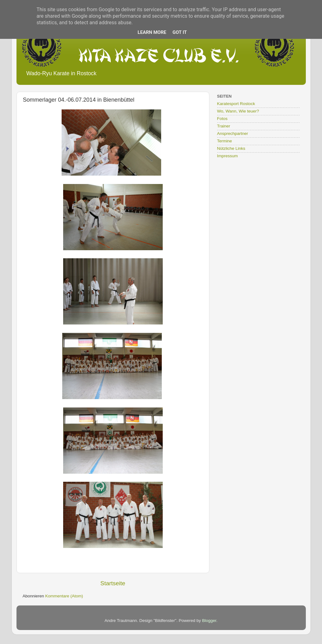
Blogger (209, 621)
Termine (225, 141)
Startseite (113, 583)
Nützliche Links (231, 148)
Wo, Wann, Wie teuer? (238, 111)
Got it (180, 32)
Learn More (152, 32)
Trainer (224, 126)
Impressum (228, 156)
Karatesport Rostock (236, 104)
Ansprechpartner (233, 133)
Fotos (222, 119)
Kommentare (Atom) (64, 596)
